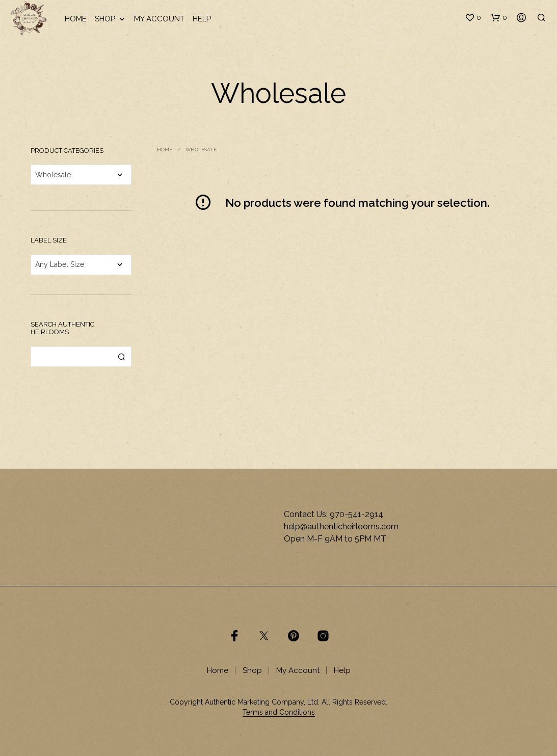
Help (202, 19)
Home (76, 19)
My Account (159, 19)
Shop (110, 19)
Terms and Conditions (279, 712)
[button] (473, 18)
